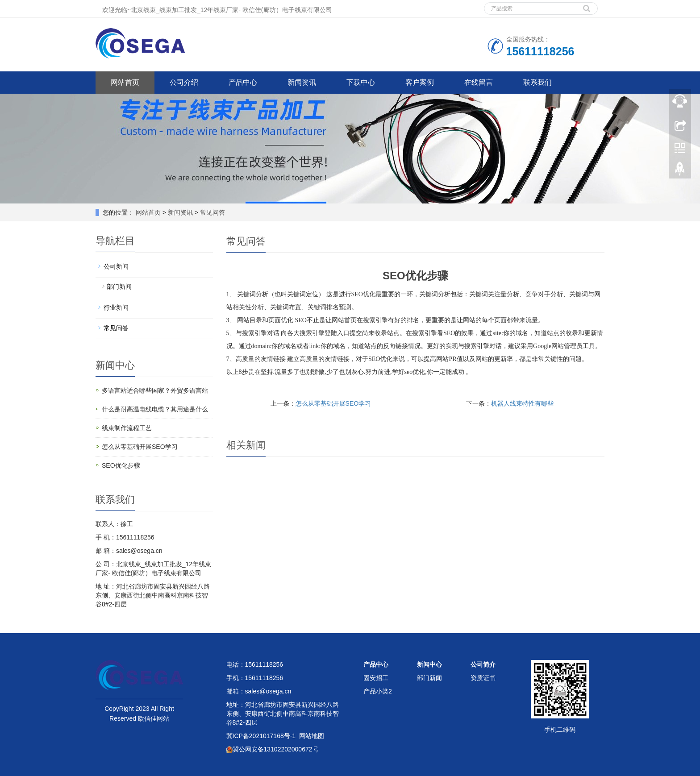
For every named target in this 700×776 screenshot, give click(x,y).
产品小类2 (378, 691)
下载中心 (361, 82)
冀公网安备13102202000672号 (273, 749)
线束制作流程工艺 (127, 428)
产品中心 (243, 82)
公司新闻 (116, 266)
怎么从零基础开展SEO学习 (333, 403)
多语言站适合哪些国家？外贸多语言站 (155, 390)
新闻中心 (429, 664)
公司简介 (483, 664)
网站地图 (312, 736)
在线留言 (479, 82)
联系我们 (537, 82)
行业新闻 (116, 307)
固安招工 (376, 678)
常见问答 (212, 212)
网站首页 (125, 82)
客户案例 (420, 82)
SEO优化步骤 (121, 465)
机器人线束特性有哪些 (522, 403)
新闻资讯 (302, 82)
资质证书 (483, 678)
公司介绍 (184, 82)
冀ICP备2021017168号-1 (261, 736)
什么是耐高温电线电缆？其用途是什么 (155, 409)
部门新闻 (119, 286)
